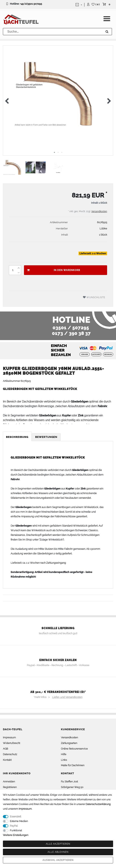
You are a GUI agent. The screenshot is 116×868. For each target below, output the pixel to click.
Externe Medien (19, 821)
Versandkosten (99, 211)
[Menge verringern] (19, 272)
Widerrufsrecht (12, 743)
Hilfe (64, 754)
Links (64, 760)
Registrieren (10, 787)
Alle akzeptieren (58, 844)
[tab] (17, 437)
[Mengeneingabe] (13, 270)
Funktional (16, 830)
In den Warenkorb (54, 270)
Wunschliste (94, 297)
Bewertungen (46, 437)
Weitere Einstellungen (16, 835)
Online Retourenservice (74, 749)
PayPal (14, 826)
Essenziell (15, 817)
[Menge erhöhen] (19, 268)
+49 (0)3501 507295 (31, 4)
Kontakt (7, 760)
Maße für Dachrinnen (73, 765)
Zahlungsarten (69, 743)
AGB (6, 749)
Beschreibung (17, 437)
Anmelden (9, 782)
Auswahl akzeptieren (58, 860)
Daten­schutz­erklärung (98, 804)
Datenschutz (10, 754)
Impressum (9, 737)
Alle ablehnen (58, 852)
